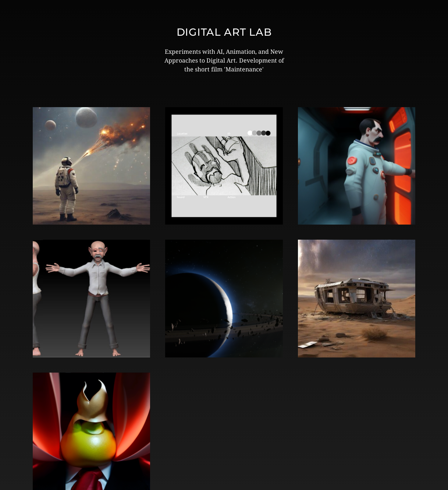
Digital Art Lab (224, 32)
